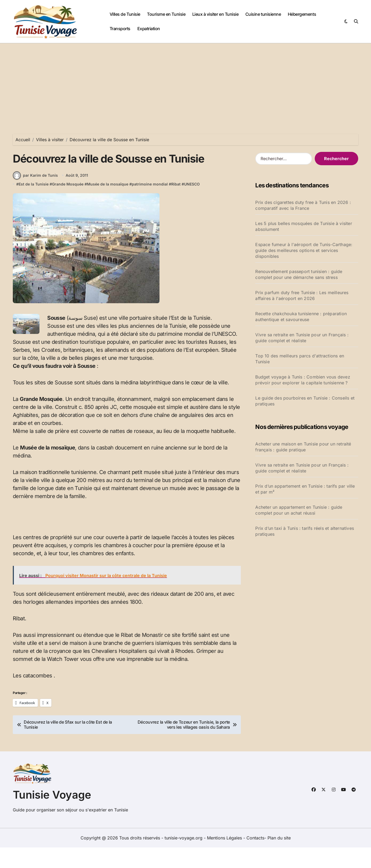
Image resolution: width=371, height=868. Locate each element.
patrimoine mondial (150, 205)
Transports (120, 29)
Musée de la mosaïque (108, 205)
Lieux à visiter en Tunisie (216, 14)
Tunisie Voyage (52, 815)
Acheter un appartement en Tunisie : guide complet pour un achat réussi (299, 510)
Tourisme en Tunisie (166, 14)
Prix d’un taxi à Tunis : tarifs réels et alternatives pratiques (305, 531)
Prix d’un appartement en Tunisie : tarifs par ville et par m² (305, 489)
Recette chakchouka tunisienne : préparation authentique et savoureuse (301, 317)
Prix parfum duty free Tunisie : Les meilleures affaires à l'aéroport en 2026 (302, 295)
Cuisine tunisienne (263, 14)
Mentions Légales (225, 858)
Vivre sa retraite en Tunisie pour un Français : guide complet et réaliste (302, 338)
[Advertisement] (186, 83)
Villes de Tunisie (125, 14)
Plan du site (279, 858)
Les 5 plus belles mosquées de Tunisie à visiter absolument (304, 226)
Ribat (176, 205)
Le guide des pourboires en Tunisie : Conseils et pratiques (305, 401)
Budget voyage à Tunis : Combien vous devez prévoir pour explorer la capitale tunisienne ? (303, 380)
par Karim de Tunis (35, 196)
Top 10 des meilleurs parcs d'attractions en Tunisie (300, 359)
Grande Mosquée (68, 205)
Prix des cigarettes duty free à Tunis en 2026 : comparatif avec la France (303, 205)
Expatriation (149, 29)
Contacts (255, 858)
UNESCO (192, 205)
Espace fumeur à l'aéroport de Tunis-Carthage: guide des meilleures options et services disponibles (304, 250)
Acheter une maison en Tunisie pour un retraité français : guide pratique (303, 447)
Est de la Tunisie (34, 205)
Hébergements (302, 14)
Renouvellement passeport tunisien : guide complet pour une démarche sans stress (299, 274)
